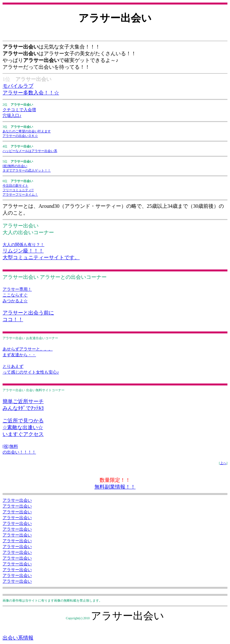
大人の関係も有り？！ (23, 245)
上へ (223, 463)
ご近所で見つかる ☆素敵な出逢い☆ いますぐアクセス (23, 427)
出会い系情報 (18, 638)
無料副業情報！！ (115, 487)
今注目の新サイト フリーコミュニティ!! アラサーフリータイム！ (20, 190)
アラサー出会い (17, 500)
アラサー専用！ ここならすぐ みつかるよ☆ (17, 295)
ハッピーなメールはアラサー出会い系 (30, 151)
